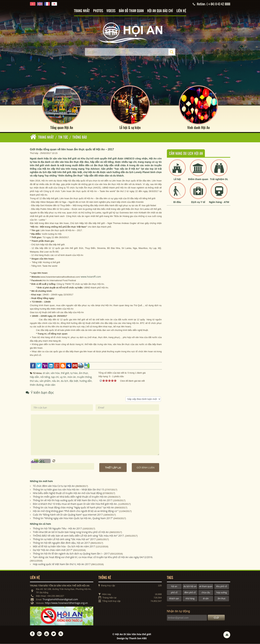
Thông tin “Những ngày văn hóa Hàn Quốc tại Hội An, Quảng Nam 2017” (73, 518)
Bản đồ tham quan (131, 11)
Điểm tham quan (198, 179)
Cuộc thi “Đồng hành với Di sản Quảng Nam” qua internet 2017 (68, 515)
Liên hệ (181, 11)
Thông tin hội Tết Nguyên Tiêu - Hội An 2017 (57, 529)
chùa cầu (206, 593)
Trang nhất (82, 11)
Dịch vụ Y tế (198, 202)
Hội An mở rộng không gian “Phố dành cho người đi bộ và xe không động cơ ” (76, 511)
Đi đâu (177, 202)
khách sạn (174, 599)
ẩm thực (221, 599)
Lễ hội (177, 179)
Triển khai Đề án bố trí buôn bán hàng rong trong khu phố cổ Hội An (71, 532)
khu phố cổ (221, 587)
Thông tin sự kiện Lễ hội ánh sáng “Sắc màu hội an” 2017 (64, 540)
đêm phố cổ (190, 593)
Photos (98, 11)
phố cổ (174, 593)
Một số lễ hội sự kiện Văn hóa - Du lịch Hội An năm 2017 (64, 547)
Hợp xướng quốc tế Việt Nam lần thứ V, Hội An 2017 (62, 564)
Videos (111, 11)
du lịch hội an (190, 587)
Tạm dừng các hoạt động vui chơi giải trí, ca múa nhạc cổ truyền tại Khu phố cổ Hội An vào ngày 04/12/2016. (93, 557)
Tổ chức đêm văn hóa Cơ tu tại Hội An (54, 486)
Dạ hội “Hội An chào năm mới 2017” (53, 550)
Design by (132, 638)
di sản (206, 599)
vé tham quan (206, 587)
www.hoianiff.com (91, 277)
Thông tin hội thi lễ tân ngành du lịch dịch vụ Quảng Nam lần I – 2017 (71, 554)
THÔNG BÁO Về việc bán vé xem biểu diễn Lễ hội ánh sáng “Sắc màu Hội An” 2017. (79, 536)
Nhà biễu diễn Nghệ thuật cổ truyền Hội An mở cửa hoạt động (67, 493)
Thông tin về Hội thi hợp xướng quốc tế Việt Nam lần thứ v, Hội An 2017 (73, 500)
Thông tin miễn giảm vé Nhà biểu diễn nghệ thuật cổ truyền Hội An (70, 497)
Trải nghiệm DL (219, 179)
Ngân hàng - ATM (219, 202)
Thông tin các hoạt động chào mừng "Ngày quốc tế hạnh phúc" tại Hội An (73, 508)
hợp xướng (222, 593)
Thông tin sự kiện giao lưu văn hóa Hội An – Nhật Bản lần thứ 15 (68, 490)
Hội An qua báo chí (160, 11)
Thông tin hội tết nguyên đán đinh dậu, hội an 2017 (61, 543)
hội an (174, 587)
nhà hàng (190, 599)
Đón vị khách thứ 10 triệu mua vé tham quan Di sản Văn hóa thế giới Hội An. (75, 504)
